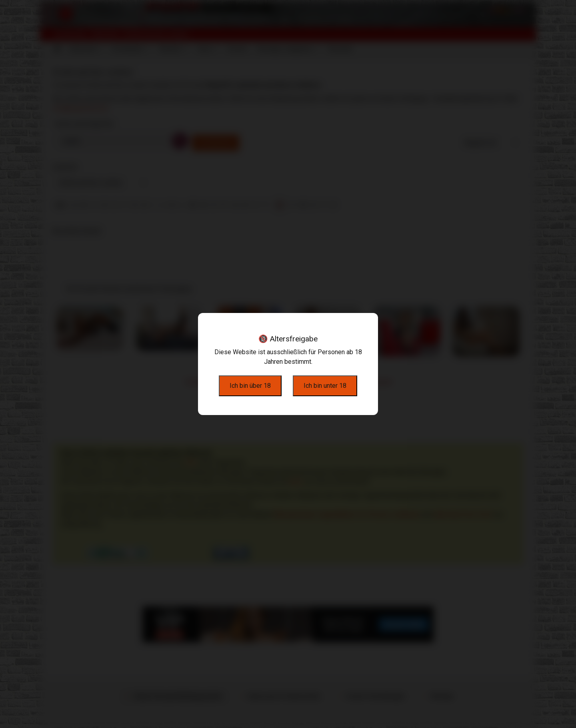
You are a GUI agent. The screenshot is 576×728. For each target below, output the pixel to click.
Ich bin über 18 (250, 386)
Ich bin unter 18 (325, 386)
